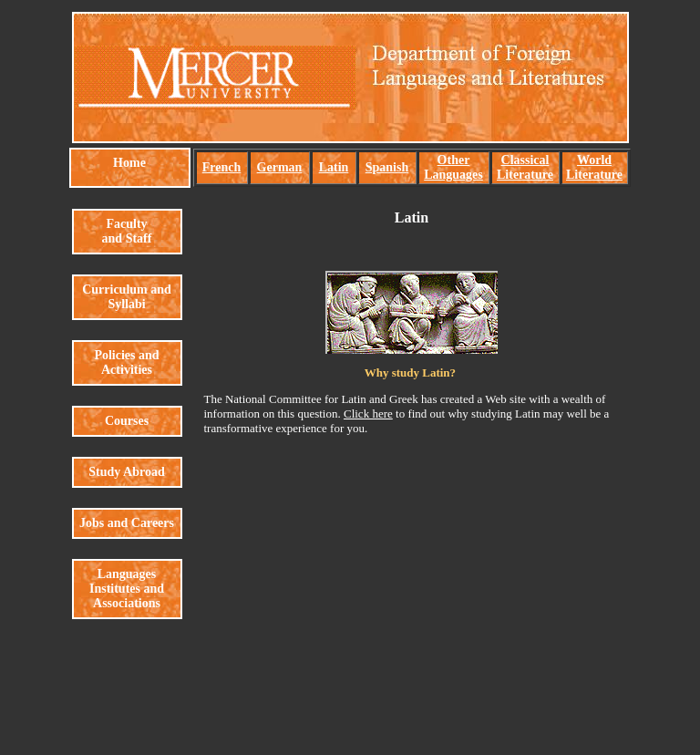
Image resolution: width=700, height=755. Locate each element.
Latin (334, 167)
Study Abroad (126, 472)
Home (129, 163)
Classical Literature (525, 167)
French (222, 167)
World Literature (594, 167)
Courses (127, 421)
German (280, 167)
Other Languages (453, 167)
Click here (368, 414)
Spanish (387, 167)
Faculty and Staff (127, 231)
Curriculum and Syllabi (127, 297)
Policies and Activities (126, 362)
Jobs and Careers (127, 523)
